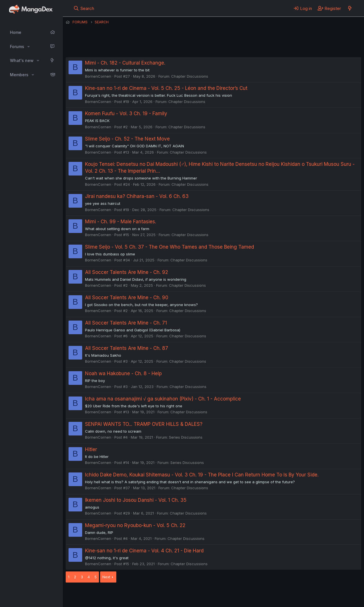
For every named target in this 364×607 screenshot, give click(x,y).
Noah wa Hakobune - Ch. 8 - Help (123, 373)
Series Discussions (186, 437)
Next (106, 577)
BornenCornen (98, 76)
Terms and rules (171, 595)
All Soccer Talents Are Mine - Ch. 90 (127, 298)
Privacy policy (205, 595)
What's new (22, 60)
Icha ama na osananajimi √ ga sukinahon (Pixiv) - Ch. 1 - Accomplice (163, 399)
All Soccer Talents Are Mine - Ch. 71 (126, 323)
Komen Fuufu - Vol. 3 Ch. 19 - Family (126, 113)
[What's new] (350, 8)
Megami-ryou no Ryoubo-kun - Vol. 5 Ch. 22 (135, 525)
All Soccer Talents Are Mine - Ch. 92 (127, 272)
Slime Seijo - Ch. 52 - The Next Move (127, 139)
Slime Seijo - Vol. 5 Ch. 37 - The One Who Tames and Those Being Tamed (169, 247)
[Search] (84, 8)
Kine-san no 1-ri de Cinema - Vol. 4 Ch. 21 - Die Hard (144, 551)
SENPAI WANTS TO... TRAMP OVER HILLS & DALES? (144, 424)
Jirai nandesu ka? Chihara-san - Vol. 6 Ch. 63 (137, 196)
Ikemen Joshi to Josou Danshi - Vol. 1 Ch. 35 (136, 500)
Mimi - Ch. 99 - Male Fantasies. (121, 222)
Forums (17, 47)
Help (229, 595)
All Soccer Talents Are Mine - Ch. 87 (127, 348)
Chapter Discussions (190, 76)
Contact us (140, 595)
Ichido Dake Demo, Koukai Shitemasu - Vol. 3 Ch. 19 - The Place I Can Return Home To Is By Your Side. (202, 475)
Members (19, 75)
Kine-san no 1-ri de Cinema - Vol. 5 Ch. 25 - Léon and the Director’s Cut (166, 88)
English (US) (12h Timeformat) (95, 595)
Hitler (91, 449)
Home (16, 32)
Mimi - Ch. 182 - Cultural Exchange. (125, 63)
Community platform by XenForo (314, 595)
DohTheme (307, 599)
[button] (29, 47)
